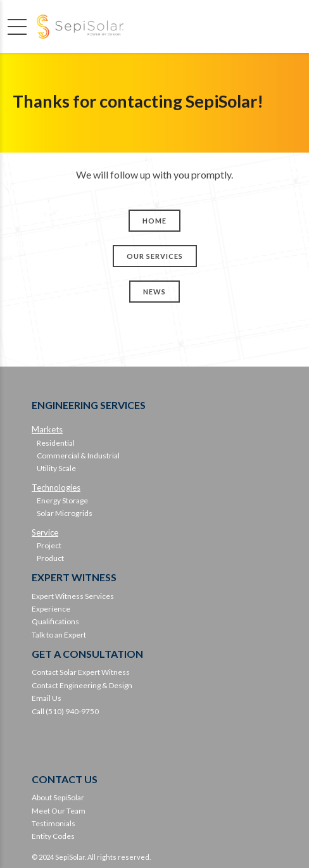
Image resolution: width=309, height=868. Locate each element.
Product (50, 558)
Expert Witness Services (73, 596)
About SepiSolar (58, 797)
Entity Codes (53, 836)
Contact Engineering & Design (82, 685)
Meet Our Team (59, 811)
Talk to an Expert (59, 635)
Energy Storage (62, 500)
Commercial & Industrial (78, 456)
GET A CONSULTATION (87, 654)
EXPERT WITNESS (74, 577)
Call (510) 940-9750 (65, 711)
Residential (56, 443)
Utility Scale (56, 468)
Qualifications (55, 621)
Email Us (47, 698)
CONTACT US (65, 779)
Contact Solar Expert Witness (81, 672)
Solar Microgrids (65, 513)
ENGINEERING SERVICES (89, 405)
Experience (51, 609)
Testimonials (54, 823)
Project (49, 545)
